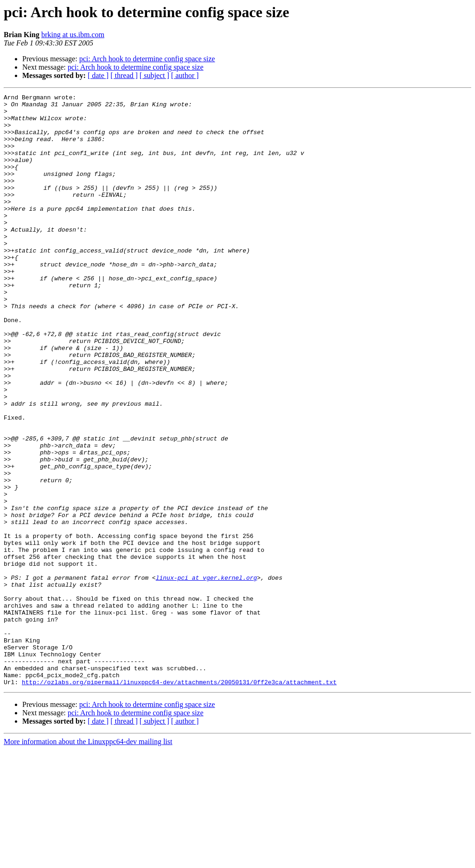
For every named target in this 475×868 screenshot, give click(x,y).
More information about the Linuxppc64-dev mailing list (88, 860)
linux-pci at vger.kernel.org (206, 675)
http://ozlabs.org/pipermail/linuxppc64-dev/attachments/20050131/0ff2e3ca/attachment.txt (179, 800)
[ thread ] (124, 75)
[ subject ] (154, 75)
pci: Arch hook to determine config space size (147, 59)
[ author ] (185, 75)
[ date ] (98, 75)
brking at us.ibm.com (73, 35)
